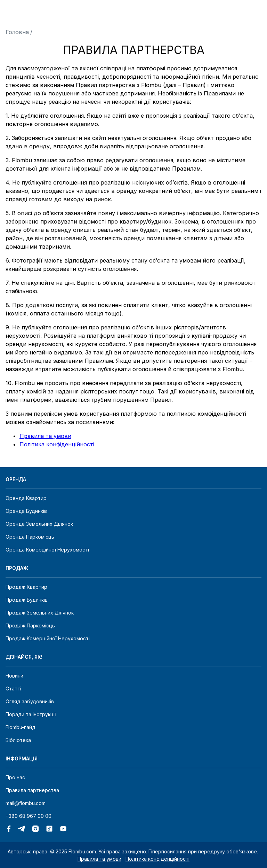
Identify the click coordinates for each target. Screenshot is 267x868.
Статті (13, 689)
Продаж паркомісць (30, 625)
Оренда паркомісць (30, 537)
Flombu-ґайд (21, 727)
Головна (17, 32)
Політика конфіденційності (57, 444)
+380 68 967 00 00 (29, 816)
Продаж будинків (27, 600)
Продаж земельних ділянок (40, 613)
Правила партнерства (32, 790)
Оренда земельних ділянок (39, 524)
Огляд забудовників (30, 701)
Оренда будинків (26, 511)
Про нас (15, 777)
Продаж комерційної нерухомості (48, 638)
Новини (14, 676)
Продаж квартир (26, 587)
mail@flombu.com (26, 803)
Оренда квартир (26, 498)
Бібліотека (18, 740)
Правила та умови (45, 436)
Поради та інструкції (31, 714)
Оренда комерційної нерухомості (47, 550)
